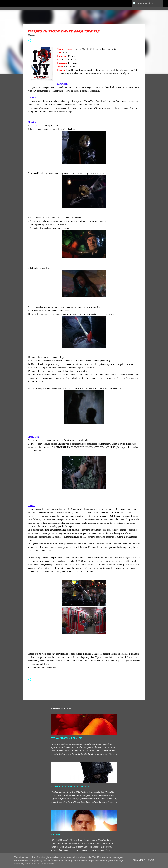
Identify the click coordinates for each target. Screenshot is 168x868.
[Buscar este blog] (148, 3)
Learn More (138, 860)
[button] (30, 41)
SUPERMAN (56, 834)
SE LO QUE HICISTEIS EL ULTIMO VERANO (70, 786)
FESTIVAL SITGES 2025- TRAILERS (66, 738)
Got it (151, 860)
